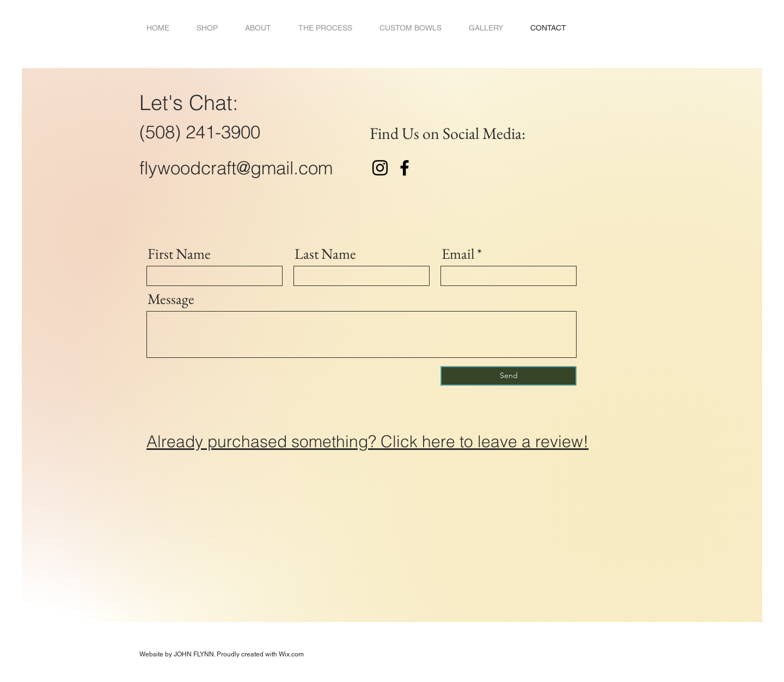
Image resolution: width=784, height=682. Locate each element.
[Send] (509, 376)
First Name (179, 254)
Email (458, 254)
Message (171, 299)
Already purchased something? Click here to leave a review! (367, 442)
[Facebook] (405, 168)
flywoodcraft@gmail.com (236, 168)
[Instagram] (380, 168)
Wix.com (291, 654)
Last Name (325, 254)
